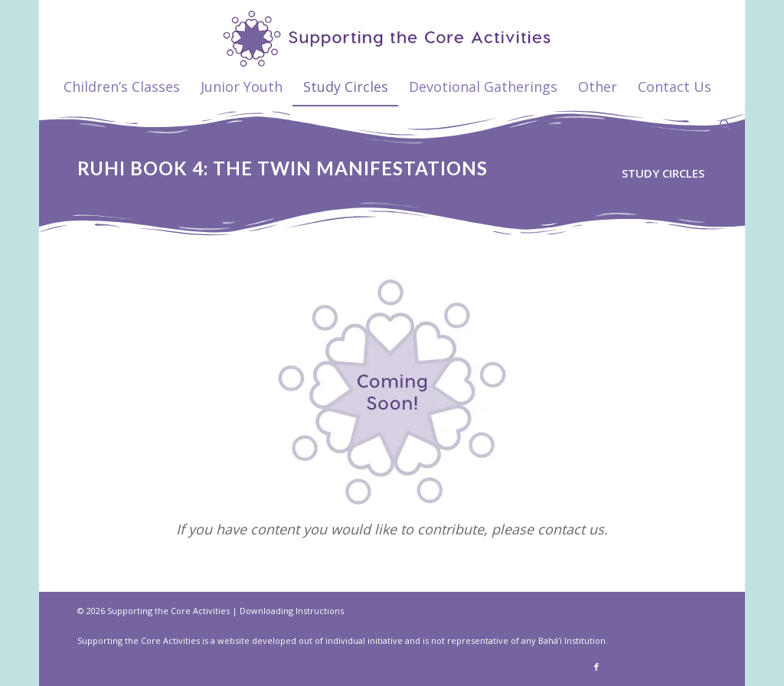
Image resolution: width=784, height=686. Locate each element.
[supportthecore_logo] (392, 34)
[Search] (720, 125)
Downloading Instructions (292, 611)
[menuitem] (122, 87)
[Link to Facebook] (596, 667)
